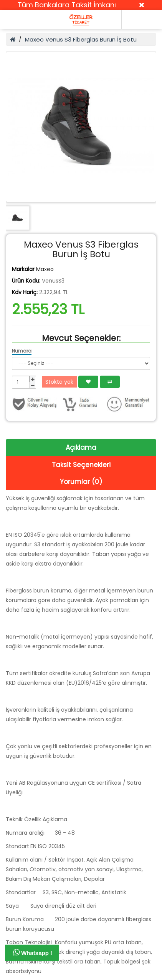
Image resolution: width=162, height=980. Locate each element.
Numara (22, 351)
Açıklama (81, 448)
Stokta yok (59, 382)
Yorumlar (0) (81, 482)
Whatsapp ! (33, 952)
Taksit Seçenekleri (81, 465)
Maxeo (45, 269)
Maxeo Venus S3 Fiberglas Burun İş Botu (81, 39)
